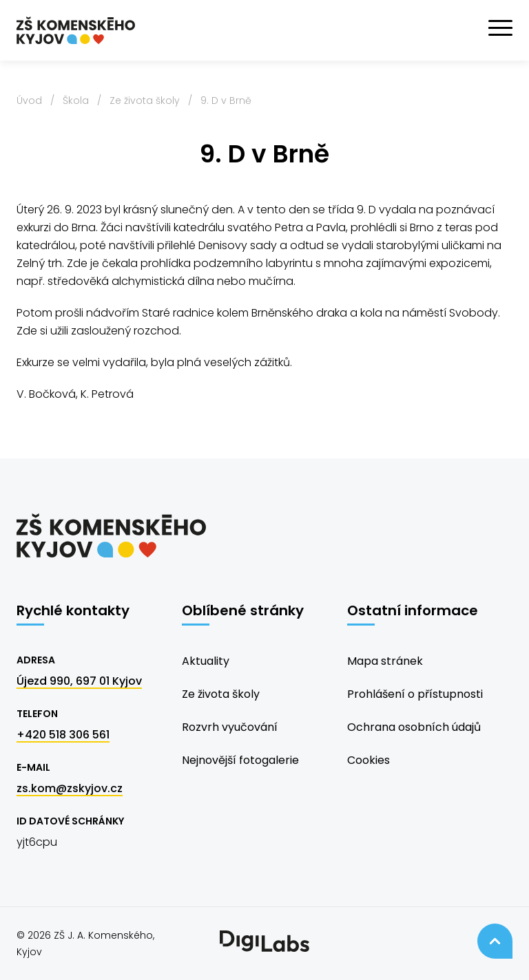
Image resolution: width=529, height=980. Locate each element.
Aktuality (206, 661)
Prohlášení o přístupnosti (415, 694)
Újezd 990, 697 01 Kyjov (79, 681)
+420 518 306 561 (63, 735)
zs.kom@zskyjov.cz (70, 788)
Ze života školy (145, 100)
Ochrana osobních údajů (414, 727)
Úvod (29, 100)
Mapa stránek (385, 661)
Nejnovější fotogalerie (240, 760)
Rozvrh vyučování (230, 727)
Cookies (369, 760)
